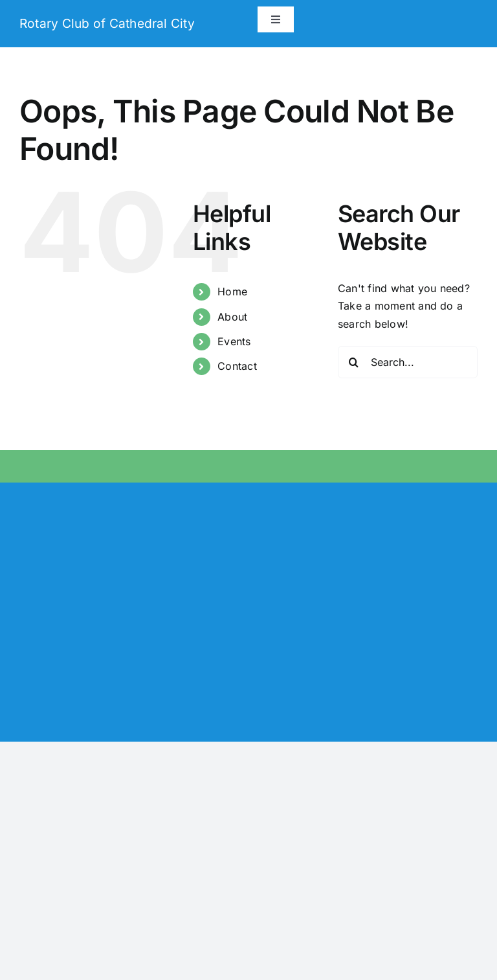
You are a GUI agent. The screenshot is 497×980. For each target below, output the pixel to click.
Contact (237, 366)
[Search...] (408, 362)
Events (234, 341)
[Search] (354, 362)
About (232, 317)
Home (232, 291)
